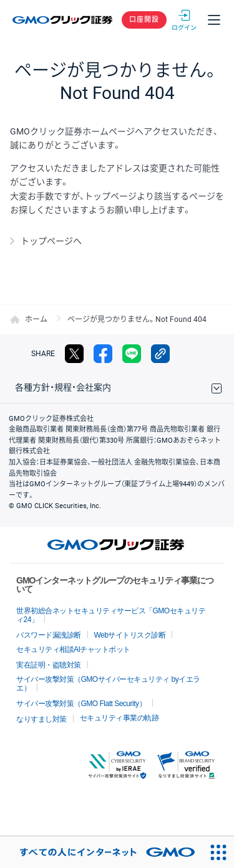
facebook (103, 354)
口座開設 (144, 20)
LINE (132, 354)
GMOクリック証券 (63, 20)
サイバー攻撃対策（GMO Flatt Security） (81, 704)
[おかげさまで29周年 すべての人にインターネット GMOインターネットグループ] (101, 852)
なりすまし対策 (41, 719)
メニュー (214, 20)
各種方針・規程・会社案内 (63, 387)
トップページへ (51, 241)
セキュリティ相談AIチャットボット (73, 649)
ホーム (36, 319)
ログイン (184, 20)
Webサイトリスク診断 (130, 635)
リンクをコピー (160, 354)
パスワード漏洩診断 (49, 635)
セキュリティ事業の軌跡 (119, 718)
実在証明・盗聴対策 (49, 665)
